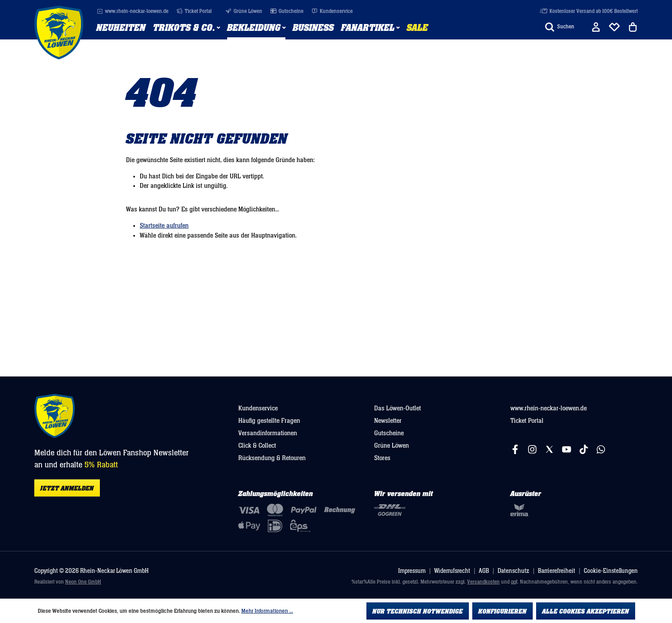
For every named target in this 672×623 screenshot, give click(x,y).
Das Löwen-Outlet (397, 408)
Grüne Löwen (244, 11)
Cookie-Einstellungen (611, 571)
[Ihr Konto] (596, 27)
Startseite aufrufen (164, 226)
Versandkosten (483, 582)
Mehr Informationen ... (267, 611)
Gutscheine (287, 11)
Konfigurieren (502, 611)
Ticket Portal (194, 11)
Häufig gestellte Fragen (269, 421)
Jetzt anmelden (67, 488)
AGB (484, 571)
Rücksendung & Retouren (272, 458)
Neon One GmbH (83, 582)
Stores (382, 458)
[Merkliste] (614, 27)
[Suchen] (560, 27)
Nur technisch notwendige (418, 611)
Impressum (412, 571)
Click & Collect (257, 445)
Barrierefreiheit (556, 571)
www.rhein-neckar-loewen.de (133, 11)
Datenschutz (513, 571)
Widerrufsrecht (452, 571)
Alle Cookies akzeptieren (586, 611)
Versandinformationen (268, 433)
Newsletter (388, 421)
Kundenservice (332, 11)
